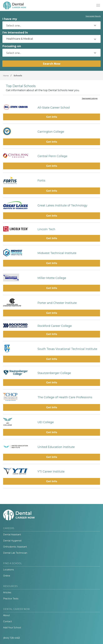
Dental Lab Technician (15, 553)
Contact (8, 621)
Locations (8, 570)
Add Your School (12, 628)
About (6, 615)
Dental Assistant (12, 535)
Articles (7, 592)
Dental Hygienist (12, 541)
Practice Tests (11, 599)
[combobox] (51, 25)
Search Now (52, 64)
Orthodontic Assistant (15, 547)
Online (7, 576)
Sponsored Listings (90, 99)
